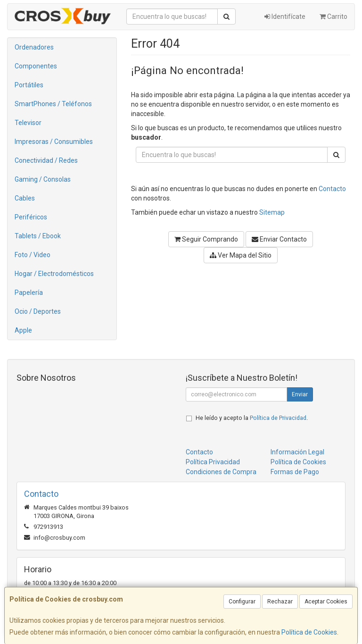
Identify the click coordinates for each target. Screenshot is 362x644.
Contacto (332, 189)
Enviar (300, 394)
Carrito (333, 17)
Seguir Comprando (206, 239)
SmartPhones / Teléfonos (53, 104)
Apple (23, 330)
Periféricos (31, 217)
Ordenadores (34, 47)
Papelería (29, 293)
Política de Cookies (309, 632)
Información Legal (297, 452)
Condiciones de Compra (221, 472)
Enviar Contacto (279, 239)
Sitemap (272, 212)
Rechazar (280, 602)
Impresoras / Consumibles (54, 142)
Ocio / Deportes (38, 311)
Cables (25, 198)
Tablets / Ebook (38, 236)
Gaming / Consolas (43, 179)
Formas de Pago (295, 472)
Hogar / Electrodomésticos (54, 274)
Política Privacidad (213, 462)
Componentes (36, 66)
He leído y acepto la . (252, 418)
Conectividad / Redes (46, 160)
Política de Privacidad (278, 418)
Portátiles (29, 85)
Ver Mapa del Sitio (241, 255)
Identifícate (285, 17)
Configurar (242, 602)
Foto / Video (33, 255)
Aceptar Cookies (326, 602)
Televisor (28, 123)
